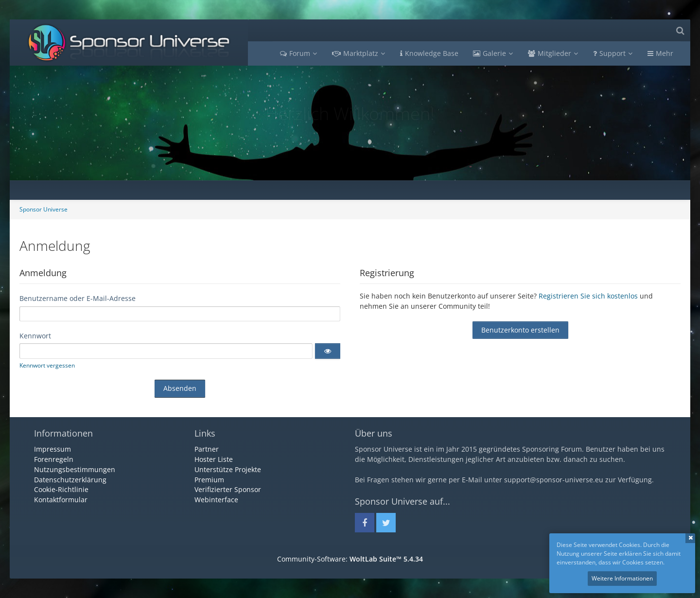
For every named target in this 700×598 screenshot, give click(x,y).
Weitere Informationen (622, 578)
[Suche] (680, 30)
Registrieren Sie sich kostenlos (588, 296)
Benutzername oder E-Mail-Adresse (78, 298)
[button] (328, 351)
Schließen (690, 538)
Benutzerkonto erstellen (520, 330)
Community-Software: (350, 559)
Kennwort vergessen (47, 365)
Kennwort (35, 336)
